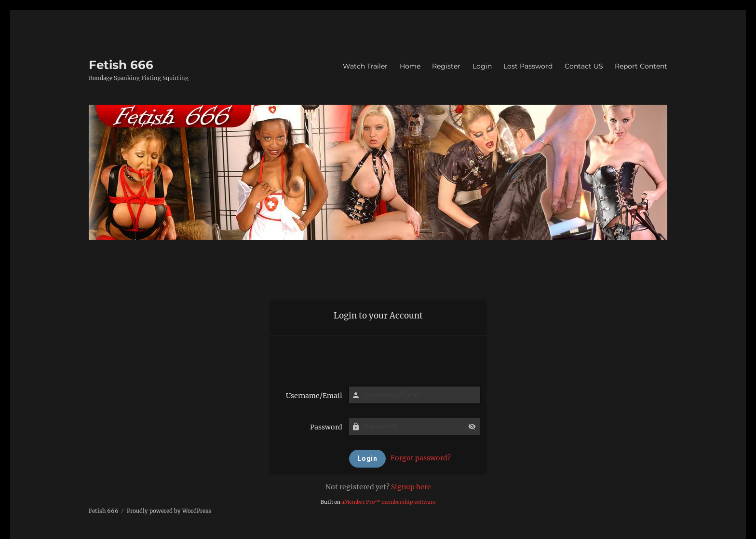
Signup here (411, 487)
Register (446, 66)
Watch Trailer (365, 66)
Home (410, 66)
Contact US (584, 66)
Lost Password (528, 66)
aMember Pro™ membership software (389, 502)
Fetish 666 (121, 65)
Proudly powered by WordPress (169, 511)
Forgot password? (421, 458)
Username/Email (314, 396)
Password (326, 427)
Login (482, 66)
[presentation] (378, 358)
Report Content (641, 66)
